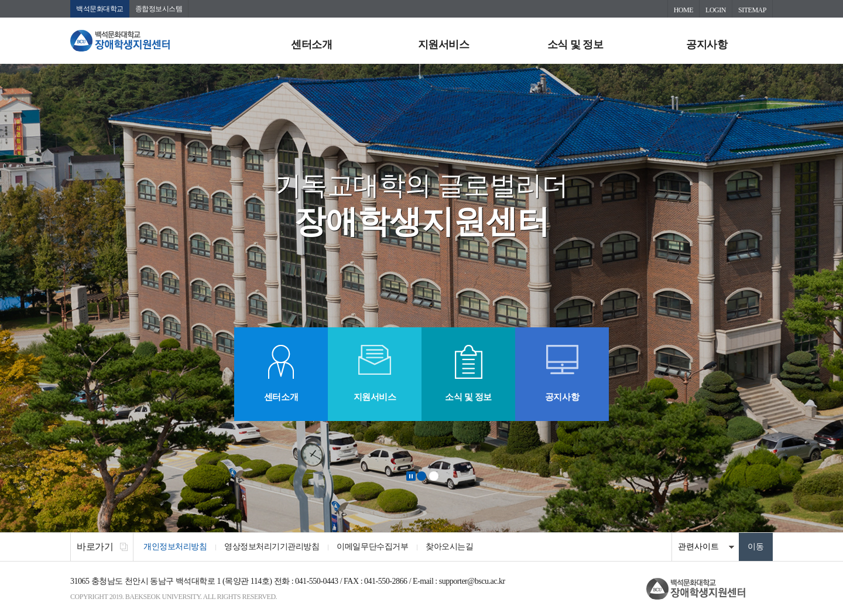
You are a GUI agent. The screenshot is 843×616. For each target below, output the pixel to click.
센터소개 (311, 45)
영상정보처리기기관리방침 (272, 547)
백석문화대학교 (100, 9)
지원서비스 (444, 45)
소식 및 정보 (575, 45)
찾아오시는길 (449, 547)
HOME (683, 10)
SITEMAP (752, 10)
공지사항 (707, 45)
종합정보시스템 (159, 9)
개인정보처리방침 (175, 547)
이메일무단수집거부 (372, 547)
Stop (411, 476)
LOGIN (716, 10)
